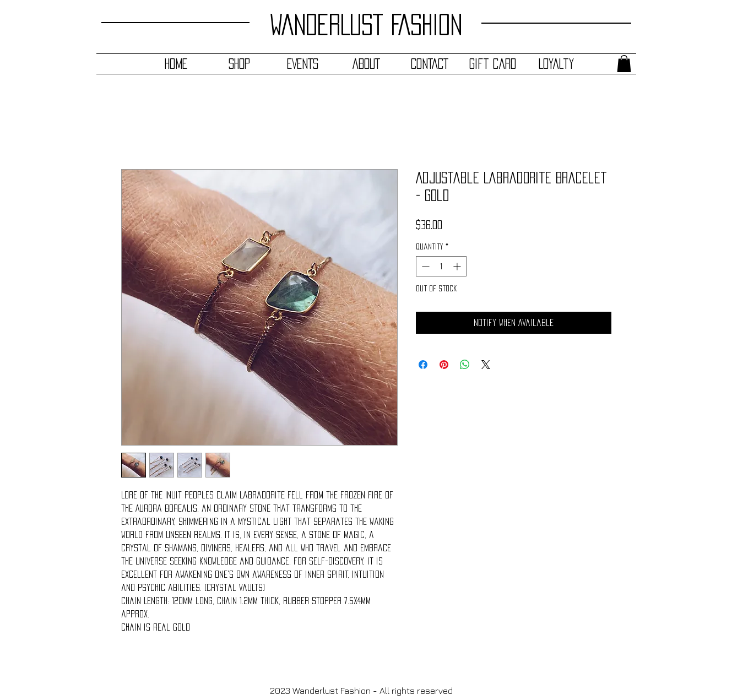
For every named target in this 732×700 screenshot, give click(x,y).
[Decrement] (424, 266)
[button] (624, 64)
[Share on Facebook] (423, 365)
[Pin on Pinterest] (444, 365)
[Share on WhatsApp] (465, 365)
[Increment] (458, 266)
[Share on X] (486, 365)
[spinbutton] (441, 266)
